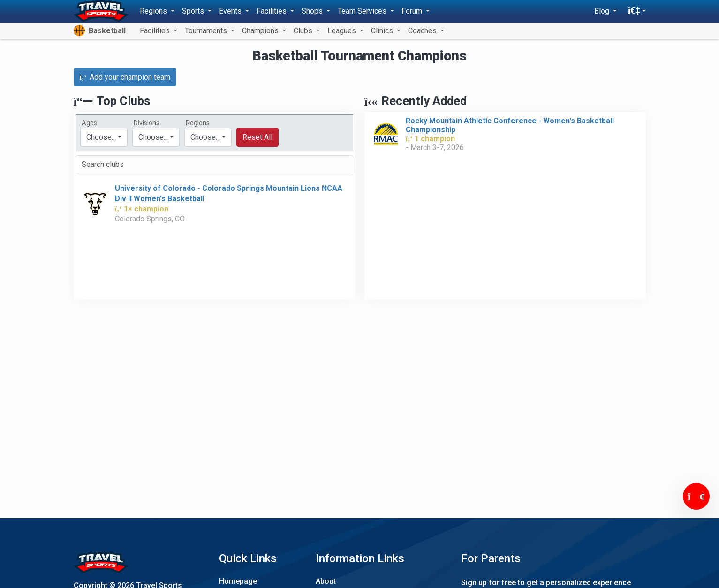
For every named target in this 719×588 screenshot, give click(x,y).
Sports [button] (194, 11)
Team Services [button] (363, 11)
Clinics (383, 31)
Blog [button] (603, 11)
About (326, 581)
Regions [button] (154, 11)
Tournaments (207, 31)
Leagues (343, 31)
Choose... (205, 137)
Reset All (257, 137)
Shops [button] (313, 11)
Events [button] (231, 11)
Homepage (238, 581)
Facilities (156, 31)
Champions (261, 31)
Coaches (423, 31)
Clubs (304, 31)
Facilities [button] (272, 11)
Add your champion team (125, 77)
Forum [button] (413, 11)
